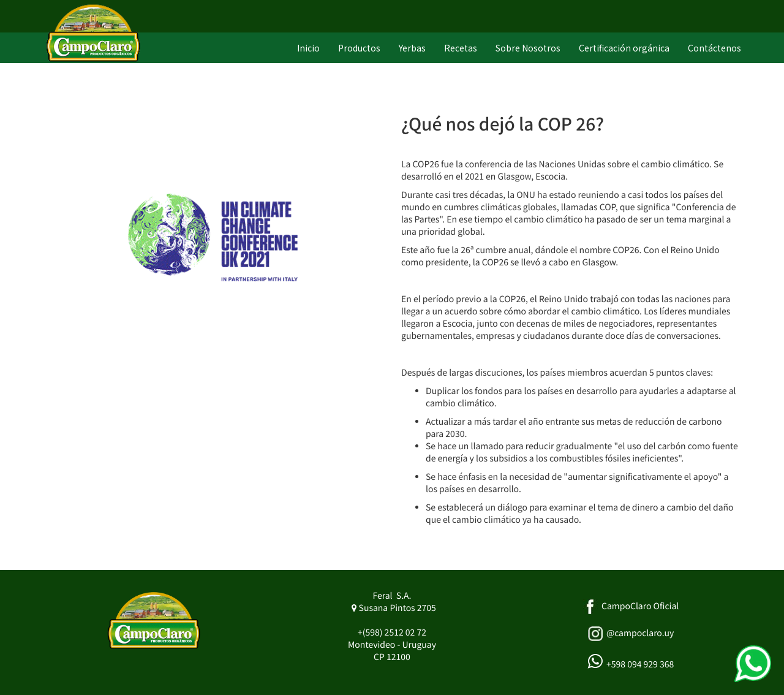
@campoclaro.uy (640, 633)
